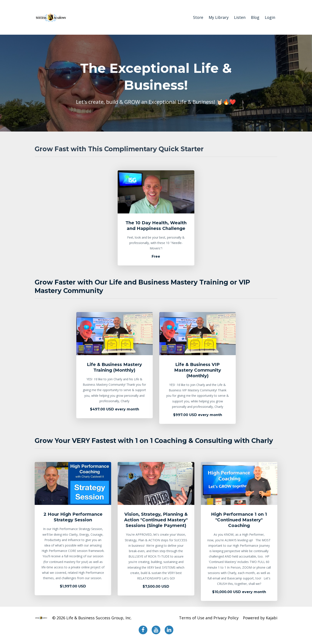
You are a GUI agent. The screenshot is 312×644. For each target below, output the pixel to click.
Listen (240, 17)
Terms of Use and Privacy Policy (209, 618)
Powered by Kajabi (260, 618)
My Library (219, 17)
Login (270, 17)
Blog (255, 17)
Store (198, 17)
